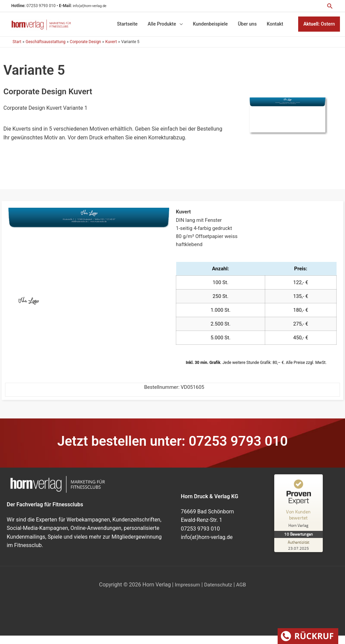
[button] (329, 6)
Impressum (186, 592)
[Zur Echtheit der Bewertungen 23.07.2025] (300, 552)
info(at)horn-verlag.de (99, 6)
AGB (243, 592)
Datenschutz (218, 592)
